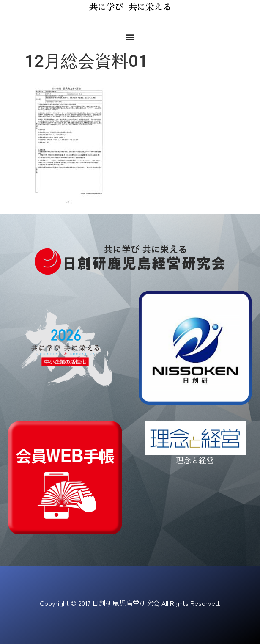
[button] (130, 37)
